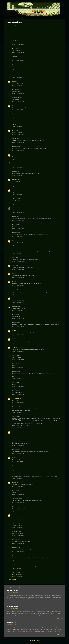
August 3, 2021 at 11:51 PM (18, 220)
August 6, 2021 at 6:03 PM (18, 527)
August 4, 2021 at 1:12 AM (18, 229)
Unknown (14, 106)
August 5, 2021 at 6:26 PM (18, 412)
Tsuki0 (13, 163)
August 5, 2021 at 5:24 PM (18, 403)
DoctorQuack (15, 306)
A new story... (10, 30)
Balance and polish (12, 622)
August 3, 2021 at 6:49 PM (18, 53)
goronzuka (14, 49)
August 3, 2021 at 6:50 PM (18, 61)
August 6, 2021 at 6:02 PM (18, 519)
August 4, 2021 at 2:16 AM (18, 245)
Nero (13, 155)
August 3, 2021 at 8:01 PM (18, 151)
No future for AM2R (12, 606)
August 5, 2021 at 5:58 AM (18, 351)
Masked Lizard (15, 399)
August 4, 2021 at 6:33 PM (18, 310)
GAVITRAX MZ (15, 208)
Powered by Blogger (34, 640)
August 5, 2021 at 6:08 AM (18, 359)
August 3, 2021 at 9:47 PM (18, 194)
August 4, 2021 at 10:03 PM (18, 335)
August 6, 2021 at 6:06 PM (18, 560)
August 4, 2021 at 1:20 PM (18, 278)
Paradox (14, 515)
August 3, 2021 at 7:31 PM (18, 143)
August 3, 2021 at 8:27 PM (18, 167)
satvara (14, 130)
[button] (62, 22)
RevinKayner (15, 179)
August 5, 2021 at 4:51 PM (18, 395)
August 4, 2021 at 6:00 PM (18, 302)
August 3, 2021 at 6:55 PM (18, 102)
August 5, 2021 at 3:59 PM (18, 386)
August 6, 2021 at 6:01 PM (18, 478)
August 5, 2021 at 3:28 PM (18, 378)
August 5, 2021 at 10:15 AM (18, 368)
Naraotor (14, 298)
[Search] (65, 4)
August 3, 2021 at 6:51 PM (18, 69)
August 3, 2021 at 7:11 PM (18, 134)
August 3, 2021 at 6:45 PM (18, 44)
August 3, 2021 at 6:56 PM (18, 118)
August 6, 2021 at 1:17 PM (18, 436)
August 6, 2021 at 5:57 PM (18, 454)
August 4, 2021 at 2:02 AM (18, 237)
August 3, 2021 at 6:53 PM (18, 85)
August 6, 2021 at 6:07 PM (18, 576)
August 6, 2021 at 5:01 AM (18, 428)
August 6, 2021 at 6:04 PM (18, 544)
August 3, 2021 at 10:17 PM (18, 212)
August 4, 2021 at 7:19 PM (18, 319)
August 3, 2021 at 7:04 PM (18, 126)
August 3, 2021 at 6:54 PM (18, 94)
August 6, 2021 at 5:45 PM (18, 446)
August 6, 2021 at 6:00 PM (18, 470)
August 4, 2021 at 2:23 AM (18, 261)
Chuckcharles (15, 331)
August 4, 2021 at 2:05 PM (18, 294)
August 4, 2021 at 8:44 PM (18, 327)
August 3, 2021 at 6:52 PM (18, 77)
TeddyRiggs (15, 347)
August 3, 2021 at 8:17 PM (18, 159)
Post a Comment (12, 580)
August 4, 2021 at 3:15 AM (18, 270)
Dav (13, 274)
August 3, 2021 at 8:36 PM (18, 175)
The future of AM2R (12, 590)
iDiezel (13, 81)
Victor (13, 432)
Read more (60, 602)
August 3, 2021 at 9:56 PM (18, 204)
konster (14, 265)
